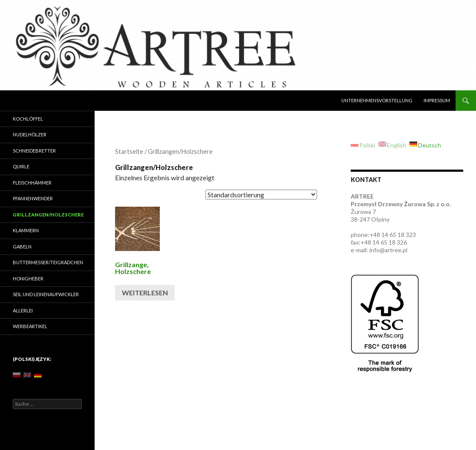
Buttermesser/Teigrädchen (48, 262)
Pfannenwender (33, 198)
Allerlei (23, 310)
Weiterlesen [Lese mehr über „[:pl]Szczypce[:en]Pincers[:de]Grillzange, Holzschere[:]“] (145, 293)
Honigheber (28, 278)
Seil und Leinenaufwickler (46, 294)
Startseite (129, 151)
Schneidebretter (34, 151)
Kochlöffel (28, 119)
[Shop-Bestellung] (261, 195)
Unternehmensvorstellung (377, 100)
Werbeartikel (30, 326)
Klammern (26, 230)
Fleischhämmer (32, 183)
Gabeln (22, 247)
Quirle (21, 166)
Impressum (437, 100)
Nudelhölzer (30, 134)
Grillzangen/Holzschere (48, 215)
